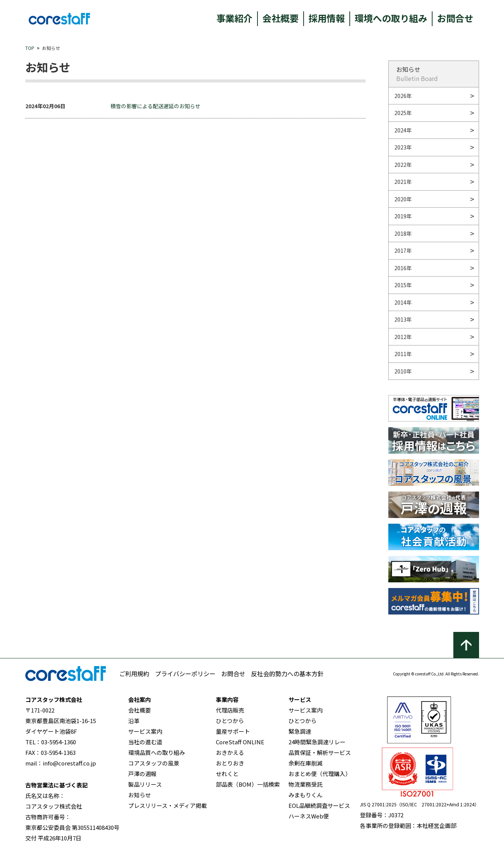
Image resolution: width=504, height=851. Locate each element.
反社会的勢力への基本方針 (287, 674)
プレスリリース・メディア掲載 (167, 805)
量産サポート (233, 731)
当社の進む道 (145, 742)
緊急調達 (300, 731)
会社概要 (281, 18)
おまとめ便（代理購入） (320, 774)
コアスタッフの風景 (154, 763)
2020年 (403, 199)
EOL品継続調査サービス (319, 805)
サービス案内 (145, 731)
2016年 (403, 268)
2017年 (403, 250)
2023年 (403, 147)
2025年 (403, 113)
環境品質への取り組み (157, 752)
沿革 (134, 721)
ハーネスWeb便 (309, 816)
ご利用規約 (134, 674)
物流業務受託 (306, 784)
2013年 (403, 319)
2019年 (403, 216)
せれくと (227, 774)
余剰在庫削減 (306, 763)
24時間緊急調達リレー (317, 742)
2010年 (403, 371)
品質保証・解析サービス (320, 752)
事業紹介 (234, 18)
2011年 (403, 354)
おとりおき (230, 763)
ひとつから (230, 721)
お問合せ (455, 18)
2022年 (403, 165)
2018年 (403, 233)
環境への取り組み (391, 18)
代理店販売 (230, 710)
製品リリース (145, 784)
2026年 (403, 96)
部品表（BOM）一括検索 (248, 784)
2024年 (403, 130)
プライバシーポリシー (185, 674)
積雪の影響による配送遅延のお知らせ (155, 106)
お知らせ (140, 795)
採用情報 (327, 18)
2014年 (403, 302)
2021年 (403, 182)
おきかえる (230, 752)
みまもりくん (306, 795)
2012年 (403, 337)
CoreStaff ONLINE (240, 742)
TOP (30, 48)
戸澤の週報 (142, 774)
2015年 (403, 285)
